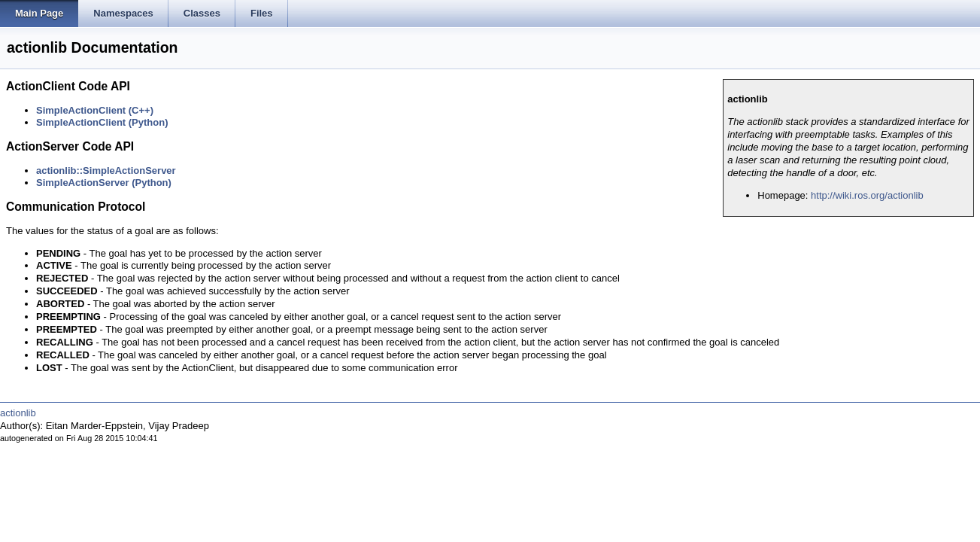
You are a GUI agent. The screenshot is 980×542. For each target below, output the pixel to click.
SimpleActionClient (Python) (102, 122)
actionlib (18, 413)
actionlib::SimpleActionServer (106, 171)
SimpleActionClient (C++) (95, 110)
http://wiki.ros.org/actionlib (867, 195)
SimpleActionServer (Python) (104, 183)
